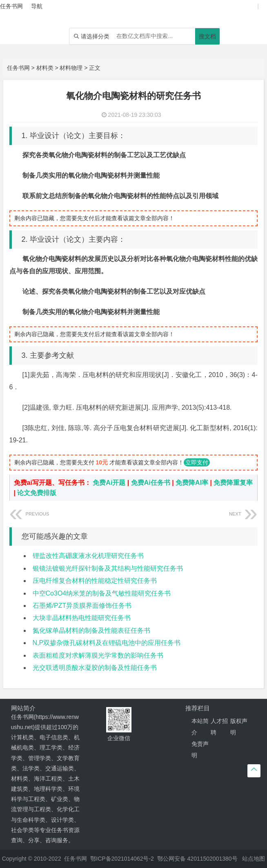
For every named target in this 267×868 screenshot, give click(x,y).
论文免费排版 (37, 493)
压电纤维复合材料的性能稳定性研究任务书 (95, 581)
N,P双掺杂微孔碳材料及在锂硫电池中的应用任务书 (107, 643)
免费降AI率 (192, 483)
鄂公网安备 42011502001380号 (197, 859)
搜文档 (207, 36)
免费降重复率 (233, 483)
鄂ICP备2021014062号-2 (122, 859)
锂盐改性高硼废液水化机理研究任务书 (88, 556)
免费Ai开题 (109, 483)
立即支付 (197, 462)
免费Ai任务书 (151, 483)
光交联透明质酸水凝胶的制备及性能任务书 (95, 668)
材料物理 (71, 68)
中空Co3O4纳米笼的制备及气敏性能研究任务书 (102, 593)
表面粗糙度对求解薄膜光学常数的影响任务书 (98, 655)
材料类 (45, 68)
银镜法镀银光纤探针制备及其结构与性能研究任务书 (108, 568)
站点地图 (254, 859)
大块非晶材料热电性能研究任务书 (82, 618)
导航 (37, 6)
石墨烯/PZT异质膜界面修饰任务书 (82, 606)
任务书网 (18, 68)
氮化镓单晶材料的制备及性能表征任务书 (91, 630)
